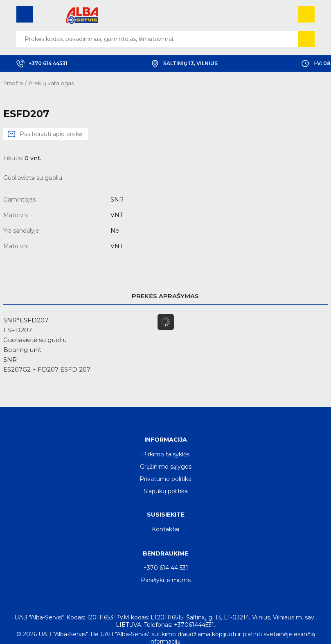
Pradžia (13, 83)
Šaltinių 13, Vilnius (184, 63)
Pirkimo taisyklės (166, 454)
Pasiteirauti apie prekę (51, 134)
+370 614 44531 (42, 63)
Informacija (166, 440)
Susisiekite (166, 515)
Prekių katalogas (51, 83)
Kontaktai (165, 529)
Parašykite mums (166, 580)
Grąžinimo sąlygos (166, 467)
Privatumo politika (165, 479)
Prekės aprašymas (165, 296)
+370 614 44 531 (166, 568)
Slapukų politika (166, 491)
